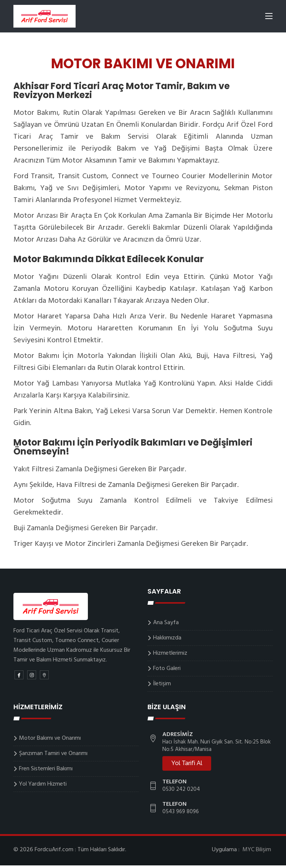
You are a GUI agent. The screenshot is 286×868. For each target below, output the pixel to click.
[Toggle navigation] (269, 18)
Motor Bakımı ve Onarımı (50, 741)
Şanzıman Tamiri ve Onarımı (53, 756)
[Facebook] (19, 677)
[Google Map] (44, 677)
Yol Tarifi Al (187, 766)
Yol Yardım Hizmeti (43, 787)
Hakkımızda (167, 641)
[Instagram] (32, 677)
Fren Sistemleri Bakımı (46, 771)
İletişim (162, 686)
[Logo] (45, 17)
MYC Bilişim (257, 852)
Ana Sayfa (166, 625)
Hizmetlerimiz (170, 656)
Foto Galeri (167, 671)
